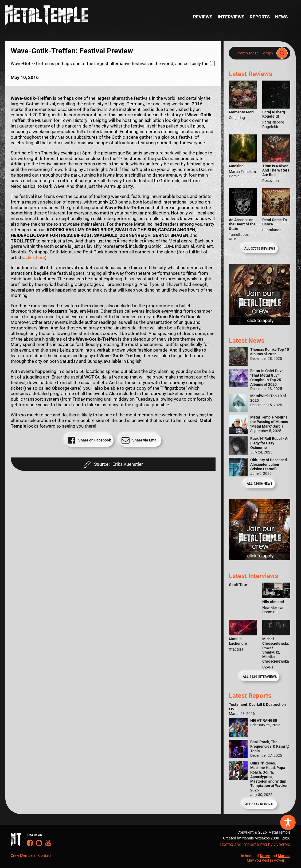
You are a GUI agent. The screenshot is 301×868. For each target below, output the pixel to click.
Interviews (231, 17)
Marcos (284, 856)
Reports (260, 17)
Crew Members (23, 855)
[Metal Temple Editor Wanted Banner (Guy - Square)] (260, 559)
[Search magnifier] (282, 53)
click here (35, 257)
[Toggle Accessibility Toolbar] (288, 822)
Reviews (203, 17)
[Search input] (254, 53)
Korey (265, 856)
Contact (45, 855)
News (281, 17)
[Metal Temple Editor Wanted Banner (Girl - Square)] (260, 323)
